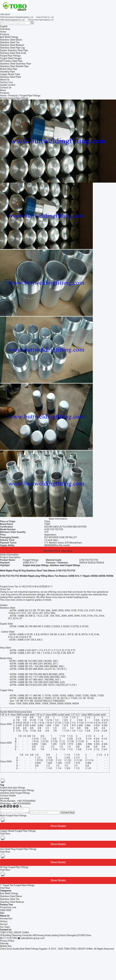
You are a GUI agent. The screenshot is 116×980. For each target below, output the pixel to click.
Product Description (10, 557)
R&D (2, 913)
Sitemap (4, 943)
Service (4, 924)
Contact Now (68, 813)
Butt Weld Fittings (9, 893)
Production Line (8, 907)
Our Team (5, 927)
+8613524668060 (26, 801)
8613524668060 (22, 804)
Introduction (6, 919)
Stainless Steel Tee (10, 899)
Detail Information (9, 555)
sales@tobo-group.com (33, 938)
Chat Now (5, 29)
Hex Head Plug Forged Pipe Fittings (18, 849)
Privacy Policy (7, 941)
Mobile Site (6, 946)
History (4, 921)
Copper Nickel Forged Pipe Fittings (18, 831)
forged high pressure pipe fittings (17, 790)
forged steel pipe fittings (13, 788)
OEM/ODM (6, 910)
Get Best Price (52, 551)
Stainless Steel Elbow (11, 896)
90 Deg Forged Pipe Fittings (14, 867)
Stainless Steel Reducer (12, 902)
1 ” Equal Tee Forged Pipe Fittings (17, 885)
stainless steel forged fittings (15, 793)
